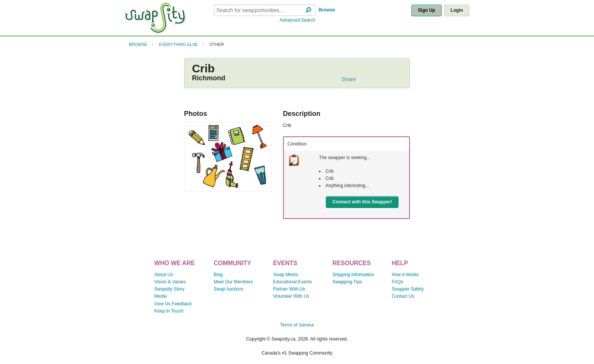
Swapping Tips (347, 282)
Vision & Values (170, 282)
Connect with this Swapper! (362, 202)
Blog (218, 275)
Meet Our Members (233, 282)
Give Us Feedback (173, 304)
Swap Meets (286, 275)
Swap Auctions (229, 289)
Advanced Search (298, 20)
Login (457, 10)
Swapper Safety (408, 289)
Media (160, 296)
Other (217, 44)
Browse (327, 10)
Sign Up (426, 10)
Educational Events (293, 282)
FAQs (397, 282)
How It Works (405, 275)
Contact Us (403, 296)
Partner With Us (289, 289)
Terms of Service (297, 325)
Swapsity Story (169, 289)
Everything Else (179, 44)
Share (349, 79)
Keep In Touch (169, 311)
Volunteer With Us (291, 296)
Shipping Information (353, 275)
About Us (163, 275)
